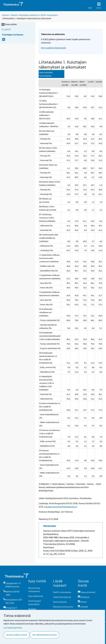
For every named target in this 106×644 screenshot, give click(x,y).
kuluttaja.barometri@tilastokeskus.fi (61, 507)
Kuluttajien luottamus (29, 15)
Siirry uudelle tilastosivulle (54, 48)
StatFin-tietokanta (62, 592)
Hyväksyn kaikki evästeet (17, 635)
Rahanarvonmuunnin (63, 607)
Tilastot (14, 15)
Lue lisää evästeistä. (13, 628)
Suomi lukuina (60, 602)
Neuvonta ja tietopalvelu (34, 590)
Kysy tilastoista (36, 596)
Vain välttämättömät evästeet (44, 635)
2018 (43, 15)
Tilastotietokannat (62, 597)
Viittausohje (49, 526)
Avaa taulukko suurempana (46, 74)
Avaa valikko (9, 25)
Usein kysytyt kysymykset (35, 602)
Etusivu (5, 15)
